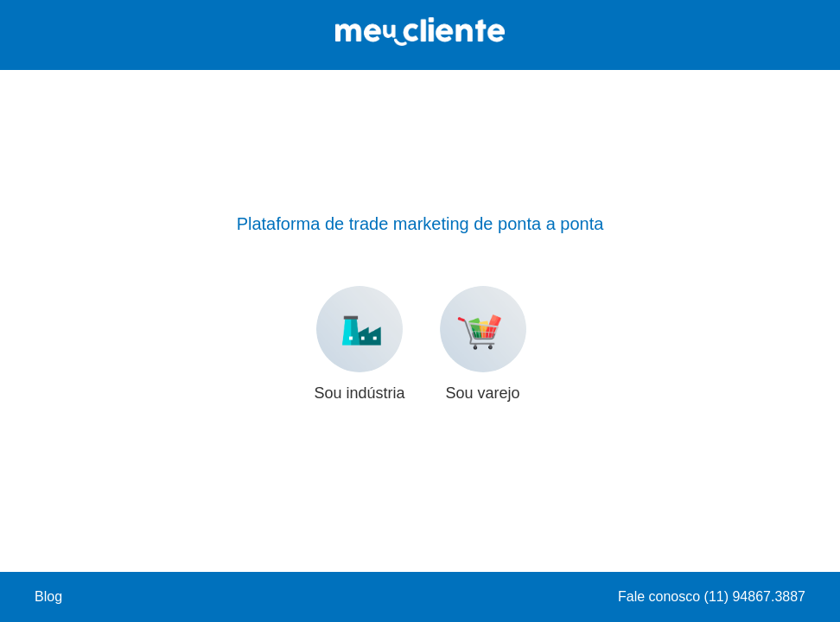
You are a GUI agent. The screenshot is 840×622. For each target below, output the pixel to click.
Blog (48, 597)
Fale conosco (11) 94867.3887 (712, 597)
